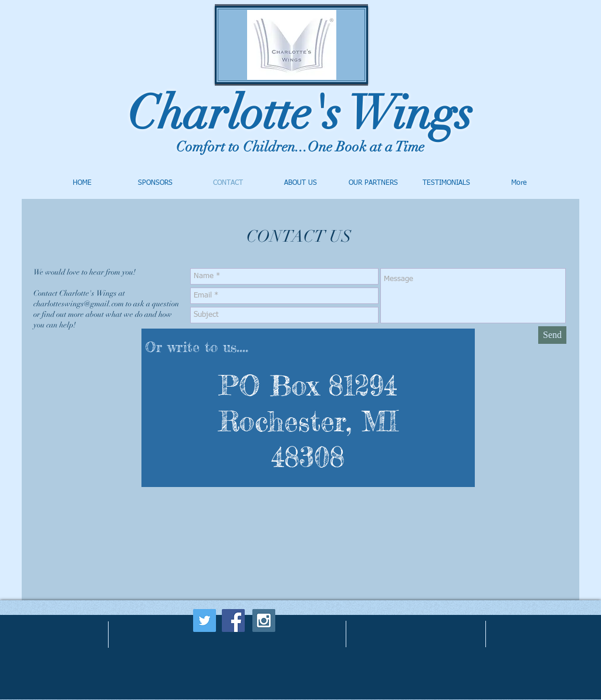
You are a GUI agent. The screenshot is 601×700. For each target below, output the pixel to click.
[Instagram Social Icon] (264, 620)
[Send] (552, 335)
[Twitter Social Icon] (205, 620)
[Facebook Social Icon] (233, 620)
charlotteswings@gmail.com (79, 304)
